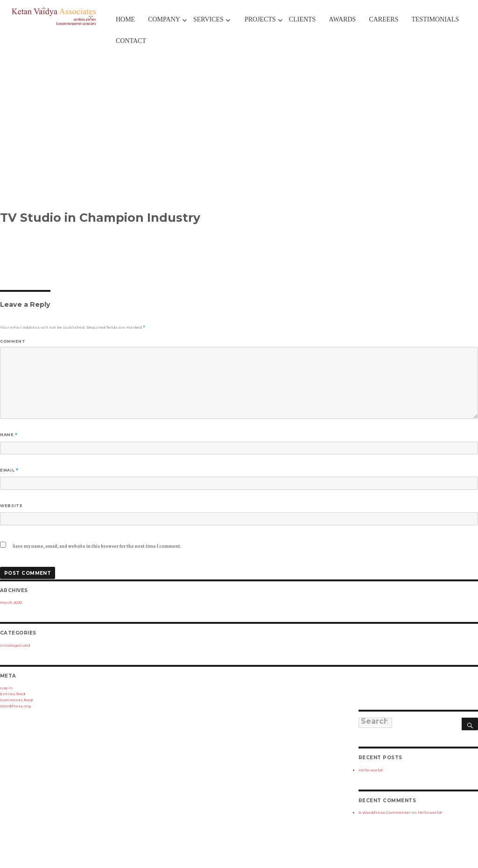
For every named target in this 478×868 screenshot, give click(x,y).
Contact (131, 41)
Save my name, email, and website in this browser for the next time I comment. (97, 546)
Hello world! (371, 770)
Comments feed (16, 700)
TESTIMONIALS (435, 19)
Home (125, 19)
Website (11, 506)
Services (208, 19)
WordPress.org (15, 706)
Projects (260, 19)
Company (164, 19)
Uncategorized (15, 645)
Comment (13, 341)
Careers (383, 19)
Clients (302, 19)
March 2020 (11, 602)
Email (9, 470)
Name (9, 435)
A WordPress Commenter (385, 812)
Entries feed (13, 694)
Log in (6, 688)
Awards (342, 19)
